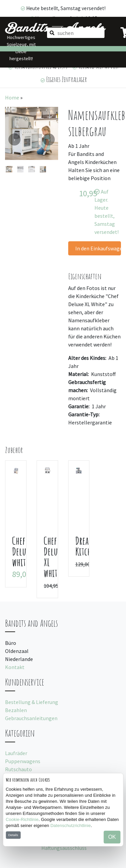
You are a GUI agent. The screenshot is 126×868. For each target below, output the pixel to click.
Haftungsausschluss (64, 848)
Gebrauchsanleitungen (31, 718)
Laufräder (16, 753)
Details (13, 835)
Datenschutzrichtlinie (71, 825)
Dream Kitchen (87, 546)
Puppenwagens (23, 761)
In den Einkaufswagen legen (98, 248)
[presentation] (14, 139)
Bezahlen (16, 710)
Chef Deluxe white (22, 551)
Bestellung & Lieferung (32, 702)
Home (12, 97)
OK (112, 837)
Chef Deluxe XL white (53, 557)
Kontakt (15, 667)
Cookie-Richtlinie (22, 819)
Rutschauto (18, 769)
